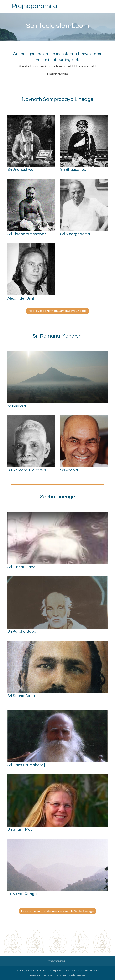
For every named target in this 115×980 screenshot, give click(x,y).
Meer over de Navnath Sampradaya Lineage (58, 311)
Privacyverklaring (56, 961)
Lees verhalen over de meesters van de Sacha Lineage (57, 911)
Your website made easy (75, 975)
